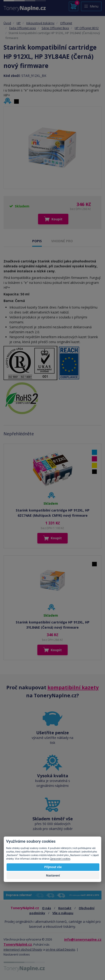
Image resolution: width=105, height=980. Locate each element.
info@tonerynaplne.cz (83, 939)
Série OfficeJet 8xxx (55, 28)
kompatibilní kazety (73, 687)
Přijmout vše (53, 867)
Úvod (7, 23)
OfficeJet (66, 23)
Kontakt (65, 908)
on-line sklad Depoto (60, 949)
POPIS (37, 241)
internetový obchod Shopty (23, 949)
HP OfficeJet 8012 (87, 28)
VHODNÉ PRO (62, 241)
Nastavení (53, 875)
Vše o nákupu (63, 913)
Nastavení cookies (17, 954)
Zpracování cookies (60, 859)
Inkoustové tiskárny (40, 23)
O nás (47, 908)
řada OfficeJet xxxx (23, 28)
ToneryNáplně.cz (18, 944)
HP (19, 23)
